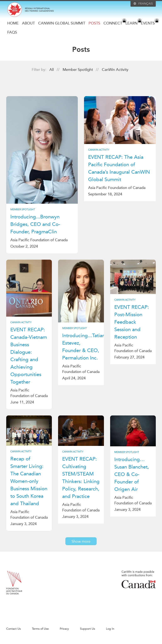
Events (148, 23)
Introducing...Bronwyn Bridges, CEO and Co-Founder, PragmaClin (35, 224)
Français (146, 4)
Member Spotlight (78, 70)
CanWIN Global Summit (62, 23)
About (28, 23)
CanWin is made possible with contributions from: (139, 579)
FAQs (12, 32)
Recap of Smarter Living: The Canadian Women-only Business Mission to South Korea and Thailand (29, 481)
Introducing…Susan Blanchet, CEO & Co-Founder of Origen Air (132, 474)
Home (13, 23)
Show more (81, 541)
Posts (94, 23)
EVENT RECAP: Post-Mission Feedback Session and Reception (132, 322)
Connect (113, 23)
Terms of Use (40, 629)
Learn (132, 23)
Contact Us (13, 629)
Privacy (64, 629)
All (52, 70)
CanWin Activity (115, 70)
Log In (110, 629)
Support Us (88, 629)
